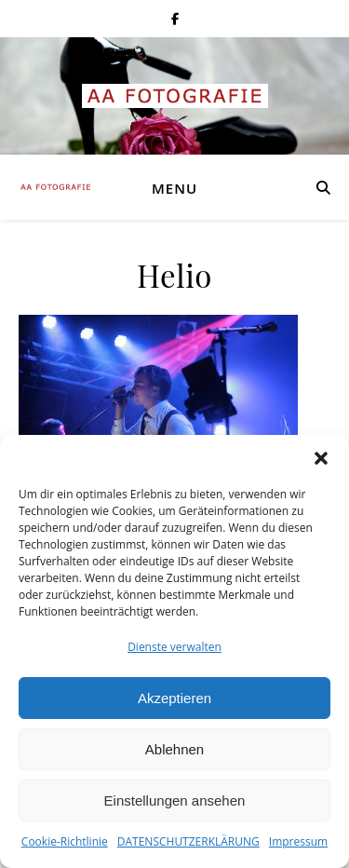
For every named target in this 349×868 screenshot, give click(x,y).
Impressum (298, 841)
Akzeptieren (174, 698)
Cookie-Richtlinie (65, 841)
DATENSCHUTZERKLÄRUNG (188, 841)
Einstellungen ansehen (175, 800)
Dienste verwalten (174, 647)
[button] (321, 458)
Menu (174, 188)
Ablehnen (174, 749)
